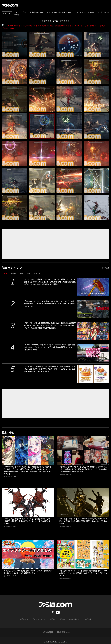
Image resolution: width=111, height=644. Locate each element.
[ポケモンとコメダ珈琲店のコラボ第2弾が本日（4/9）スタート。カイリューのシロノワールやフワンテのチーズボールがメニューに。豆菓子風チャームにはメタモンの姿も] (93, 372)
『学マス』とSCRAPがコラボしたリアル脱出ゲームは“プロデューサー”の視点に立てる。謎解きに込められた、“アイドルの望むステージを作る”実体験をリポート (83, 466)
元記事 (6, 14)
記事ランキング (12, 265)
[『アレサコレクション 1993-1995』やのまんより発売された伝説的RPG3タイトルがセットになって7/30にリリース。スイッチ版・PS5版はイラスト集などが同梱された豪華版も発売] (93, 328)
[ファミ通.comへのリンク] (10, 5)
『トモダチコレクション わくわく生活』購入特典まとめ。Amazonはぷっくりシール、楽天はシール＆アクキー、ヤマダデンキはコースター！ (83, 570)
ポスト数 (37, 271)
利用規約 (53, 616)
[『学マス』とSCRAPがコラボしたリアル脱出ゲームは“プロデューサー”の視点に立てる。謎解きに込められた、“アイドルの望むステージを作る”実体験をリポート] (83, 447)
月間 (28, 271)
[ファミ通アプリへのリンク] (48, 629)
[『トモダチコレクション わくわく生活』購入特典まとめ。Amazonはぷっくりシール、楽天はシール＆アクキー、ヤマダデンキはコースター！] (83, 551)
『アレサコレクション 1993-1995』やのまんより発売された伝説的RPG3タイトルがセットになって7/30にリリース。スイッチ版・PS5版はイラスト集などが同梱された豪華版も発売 (50, 323)
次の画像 (64, 21)
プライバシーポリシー (39, 616)
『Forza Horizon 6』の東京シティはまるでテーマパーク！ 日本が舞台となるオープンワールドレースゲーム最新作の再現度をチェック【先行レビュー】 (50, 344)
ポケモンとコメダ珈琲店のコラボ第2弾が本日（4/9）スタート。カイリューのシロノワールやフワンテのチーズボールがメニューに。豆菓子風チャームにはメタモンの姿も (50, 366)
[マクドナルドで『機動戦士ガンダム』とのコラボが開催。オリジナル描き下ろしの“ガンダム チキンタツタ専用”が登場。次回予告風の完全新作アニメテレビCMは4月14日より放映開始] (93, 284)
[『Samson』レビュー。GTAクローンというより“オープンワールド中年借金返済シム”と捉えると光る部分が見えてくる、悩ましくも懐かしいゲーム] (93, 306)
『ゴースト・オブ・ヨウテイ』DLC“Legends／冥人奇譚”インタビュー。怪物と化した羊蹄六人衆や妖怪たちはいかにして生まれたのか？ (83, 518)
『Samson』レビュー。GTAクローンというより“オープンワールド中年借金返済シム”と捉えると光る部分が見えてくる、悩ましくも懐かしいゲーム (50, 301)
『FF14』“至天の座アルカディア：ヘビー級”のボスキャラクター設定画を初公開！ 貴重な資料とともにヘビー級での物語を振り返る (27, 518)
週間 (21, 271)
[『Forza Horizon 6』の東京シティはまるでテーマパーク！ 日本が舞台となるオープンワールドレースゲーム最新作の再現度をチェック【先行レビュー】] (93, 350)
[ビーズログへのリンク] (63, 629)
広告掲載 (88, 616)
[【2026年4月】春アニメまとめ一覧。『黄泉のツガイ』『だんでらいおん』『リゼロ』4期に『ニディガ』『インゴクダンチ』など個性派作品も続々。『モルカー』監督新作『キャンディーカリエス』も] (28, 447)
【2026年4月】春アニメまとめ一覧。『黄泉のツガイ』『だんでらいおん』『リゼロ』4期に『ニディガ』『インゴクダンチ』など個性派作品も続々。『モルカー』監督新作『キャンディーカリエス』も (28, 467)
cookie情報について (75, 616)
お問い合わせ (24, 616)
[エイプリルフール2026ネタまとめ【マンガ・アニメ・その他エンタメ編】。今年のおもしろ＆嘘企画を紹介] (28, 551)
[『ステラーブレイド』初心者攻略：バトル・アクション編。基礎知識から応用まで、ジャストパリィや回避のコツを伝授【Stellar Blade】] (15, 42)
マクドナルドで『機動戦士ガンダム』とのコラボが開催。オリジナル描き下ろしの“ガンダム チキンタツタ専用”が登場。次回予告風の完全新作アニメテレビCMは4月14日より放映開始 (50, 279)
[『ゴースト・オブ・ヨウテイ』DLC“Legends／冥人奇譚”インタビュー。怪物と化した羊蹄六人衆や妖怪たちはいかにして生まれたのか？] (83, 499)
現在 (5, 271)
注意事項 (62, 616)
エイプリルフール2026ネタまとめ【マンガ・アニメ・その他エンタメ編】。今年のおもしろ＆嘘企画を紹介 (28, 569)
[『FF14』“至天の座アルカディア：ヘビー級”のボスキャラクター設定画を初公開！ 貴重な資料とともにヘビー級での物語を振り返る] (28, 499)
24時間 (13, 271)
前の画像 (47, 21)
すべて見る (106, 265)
